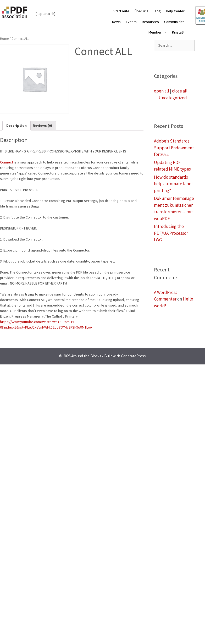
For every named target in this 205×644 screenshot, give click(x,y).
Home (4, 39)
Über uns (142, 11)
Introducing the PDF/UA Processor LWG (171, 233)
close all (180, 91)
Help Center (175, 11)
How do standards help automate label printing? (173, 184)
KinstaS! (178, 32)
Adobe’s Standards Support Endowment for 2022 (174, 148)
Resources (150, 22)
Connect (7, 162)
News (116, 22)
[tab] (16, 126)
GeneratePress (133, 356)
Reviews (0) (42, 125)
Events (131, 22)
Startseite (121, 11)
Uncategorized (173, 98)
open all (162, 91)
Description (16, 125)
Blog (157, 11)
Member (158, 32)
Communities (174, 22)
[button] (164, 32)
